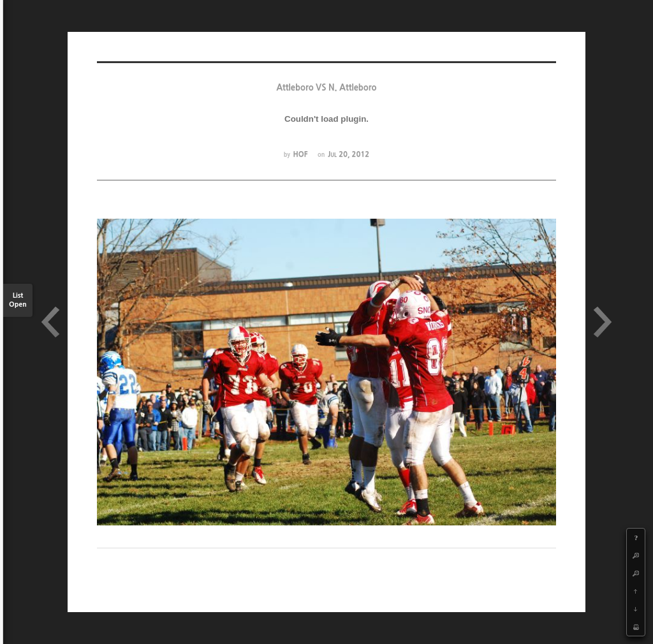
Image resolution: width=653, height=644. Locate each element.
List (18, 301)
